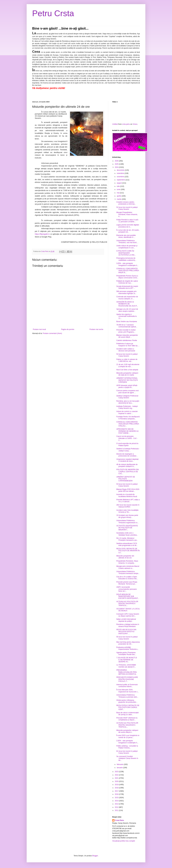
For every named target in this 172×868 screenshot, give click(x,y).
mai (118, 193)
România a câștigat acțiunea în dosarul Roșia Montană (128, 625)
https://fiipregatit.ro (42, 234)
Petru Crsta (53, 13)
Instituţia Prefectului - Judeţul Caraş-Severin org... (127, 407)
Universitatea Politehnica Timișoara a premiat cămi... (127, 696)
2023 (117, 772)
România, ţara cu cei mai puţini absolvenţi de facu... (128, 402)
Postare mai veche (96, 329)
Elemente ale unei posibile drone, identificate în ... (126, 236)
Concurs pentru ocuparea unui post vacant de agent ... (127, 392)
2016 (117, 794)
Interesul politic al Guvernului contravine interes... (127, 686)
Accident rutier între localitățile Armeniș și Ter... (127, 511)
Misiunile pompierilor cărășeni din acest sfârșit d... (127, 731)
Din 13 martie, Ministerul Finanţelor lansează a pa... (127, 539)
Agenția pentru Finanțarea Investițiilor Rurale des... (126, 654)
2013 (117, 804)
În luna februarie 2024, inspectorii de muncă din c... (128, 691)
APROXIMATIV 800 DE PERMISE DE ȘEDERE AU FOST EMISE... (127, 431)
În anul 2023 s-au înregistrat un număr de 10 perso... (128, 736)
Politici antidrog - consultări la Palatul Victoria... (127, 747)
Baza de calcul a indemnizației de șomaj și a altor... (127, 714)
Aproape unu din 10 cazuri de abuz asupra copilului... (127, 310)
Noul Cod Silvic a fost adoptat (127, 370)
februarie (120, 764)
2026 (117, 161)
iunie (119, 189)
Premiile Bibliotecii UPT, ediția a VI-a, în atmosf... (128, 501)
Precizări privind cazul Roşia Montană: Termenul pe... (127, 583)
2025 (117, 164)
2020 (117, 781)
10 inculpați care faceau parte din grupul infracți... (127, 516)
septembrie (121, 180)
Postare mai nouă (39, 329)
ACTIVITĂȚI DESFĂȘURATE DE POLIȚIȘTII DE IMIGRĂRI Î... (127, 528)
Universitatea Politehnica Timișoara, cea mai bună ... (127, 242)
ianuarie (120, 768)
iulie (119, 186)
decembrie (121, 170)
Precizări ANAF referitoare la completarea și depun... (127, 719)
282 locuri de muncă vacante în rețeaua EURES (128, 506)
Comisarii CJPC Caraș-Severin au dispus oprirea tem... (128, 615)
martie (119, 199)
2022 (117, 775)
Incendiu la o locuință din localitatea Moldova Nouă (127, 495)
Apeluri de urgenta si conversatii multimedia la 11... (126, 316)
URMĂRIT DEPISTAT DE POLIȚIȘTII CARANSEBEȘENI (126, 479)
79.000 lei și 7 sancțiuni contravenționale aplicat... (127, 326)
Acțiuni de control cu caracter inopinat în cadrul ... (127, 412)
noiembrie (121, 173)
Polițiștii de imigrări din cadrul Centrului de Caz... (127, 282)
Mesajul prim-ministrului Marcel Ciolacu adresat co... (128, 567)
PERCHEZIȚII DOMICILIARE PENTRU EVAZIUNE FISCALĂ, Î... (127, 679)
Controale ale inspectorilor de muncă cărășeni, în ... (127, 298)
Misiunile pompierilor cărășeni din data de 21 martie (127, 374)
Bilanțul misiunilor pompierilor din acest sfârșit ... (127, 336)
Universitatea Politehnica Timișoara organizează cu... (128, 521)
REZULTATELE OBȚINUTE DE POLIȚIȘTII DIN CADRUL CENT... (128, 707)
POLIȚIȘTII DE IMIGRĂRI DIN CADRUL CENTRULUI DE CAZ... (128, 472)
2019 (117, 785)
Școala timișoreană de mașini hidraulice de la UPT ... (127, 287)
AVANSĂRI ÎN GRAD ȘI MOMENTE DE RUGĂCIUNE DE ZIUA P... (127, 304)
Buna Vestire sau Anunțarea (127, 322)
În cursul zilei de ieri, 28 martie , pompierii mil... (128, 231)
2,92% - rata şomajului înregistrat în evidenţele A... (127, 742)
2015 (117, 798)
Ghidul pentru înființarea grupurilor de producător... (127, 701)
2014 (117, 801)
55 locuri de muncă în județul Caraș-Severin (127, 638)
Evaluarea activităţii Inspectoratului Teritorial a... (128, 648)
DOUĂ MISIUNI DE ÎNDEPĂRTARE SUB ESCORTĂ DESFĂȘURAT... (128, 596)
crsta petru (126, 124)
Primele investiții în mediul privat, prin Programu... (126, 331)
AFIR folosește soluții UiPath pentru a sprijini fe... (127, 386)
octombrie (121, 177)
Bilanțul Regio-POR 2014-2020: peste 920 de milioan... (128, 490)
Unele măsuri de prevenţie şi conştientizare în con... (127, 247)
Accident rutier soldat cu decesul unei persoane (126, 350)
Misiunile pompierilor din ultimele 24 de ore (125, 557)
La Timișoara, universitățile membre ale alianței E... (126, 666)
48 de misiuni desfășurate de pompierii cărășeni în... (127, 465)
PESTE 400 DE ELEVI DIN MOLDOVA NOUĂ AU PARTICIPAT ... (126, 632)
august (119, 183)
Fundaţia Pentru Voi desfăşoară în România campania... (128, 418)
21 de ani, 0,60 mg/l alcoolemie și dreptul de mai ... (128, 365)
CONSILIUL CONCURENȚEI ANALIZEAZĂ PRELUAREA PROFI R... (128, 271)
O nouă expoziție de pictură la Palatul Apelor (127, 444)
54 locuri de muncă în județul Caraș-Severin (127, 355)
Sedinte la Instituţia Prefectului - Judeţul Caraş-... (128, 450)
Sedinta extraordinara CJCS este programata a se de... (127, 544)
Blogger (95, 856)
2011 (117, 810)
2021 (117, 778)
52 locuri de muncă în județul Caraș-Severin (127, 208)
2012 (117, 807)
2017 (117, 791)
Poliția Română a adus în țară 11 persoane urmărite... (127, 221)
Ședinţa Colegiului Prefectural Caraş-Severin (127, 397)
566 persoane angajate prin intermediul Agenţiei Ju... (126, 292)
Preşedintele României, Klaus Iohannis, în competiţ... (127, 562)
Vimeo (135, 124)
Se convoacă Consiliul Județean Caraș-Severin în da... (127, 758)
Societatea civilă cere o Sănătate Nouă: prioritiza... (127, 534)
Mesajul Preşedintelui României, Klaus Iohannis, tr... (127, 214)
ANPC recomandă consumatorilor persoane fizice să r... (127, 589)
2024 (117, 167)
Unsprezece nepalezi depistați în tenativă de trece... (127, 460)
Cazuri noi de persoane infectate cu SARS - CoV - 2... (127, 438)
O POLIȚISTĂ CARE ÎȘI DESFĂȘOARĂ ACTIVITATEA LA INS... (126, 253)
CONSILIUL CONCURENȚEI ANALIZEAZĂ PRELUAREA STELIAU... (128, 424)
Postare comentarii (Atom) (52, 333)
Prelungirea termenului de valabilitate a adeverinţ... (126, 259)
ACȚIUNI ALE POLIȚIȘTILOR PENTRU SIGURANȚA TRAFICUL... (127, 604)
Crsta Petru (119, 820)
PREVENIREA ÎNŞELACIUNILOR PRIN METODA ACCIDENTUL (127, 672)
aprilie (119, 196)
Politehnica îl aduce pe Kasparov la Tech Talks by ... (128, 345)
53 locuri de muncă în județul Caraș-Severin (127, 485)
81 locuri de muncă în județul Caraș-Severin (127, 752)
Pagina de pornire (68, 329)
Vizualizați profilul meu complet (124, 841)
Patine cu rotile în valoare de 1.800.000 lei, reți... (127, 360)
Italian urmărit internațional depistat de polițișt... (126, 620)
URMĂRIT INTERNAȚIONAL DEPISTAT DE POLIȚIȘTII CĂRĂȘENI (127, 380)
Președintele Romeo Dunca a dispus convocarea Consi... (127, 277)
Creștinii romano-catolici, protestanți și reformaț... (126, 203)
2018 (117, 788)
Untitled (115, 124)
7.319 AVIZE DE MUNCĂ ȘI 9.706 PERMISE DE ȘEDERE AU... (127, 660)
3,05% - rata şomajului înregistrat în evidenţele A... (127, 264)
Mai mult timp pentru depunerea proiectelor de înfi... (128, 643)
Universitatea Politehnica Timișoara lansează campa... (128, 572)
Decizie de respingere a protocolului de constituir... (127, 455)
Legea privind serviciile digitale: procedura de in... (128, 226)
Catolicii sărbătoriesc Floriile (127, 340)
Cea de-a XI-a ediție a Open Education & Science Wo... (127, 578)
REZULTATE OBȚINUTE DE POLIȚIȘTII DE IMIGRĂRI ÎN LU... (128, 551)
